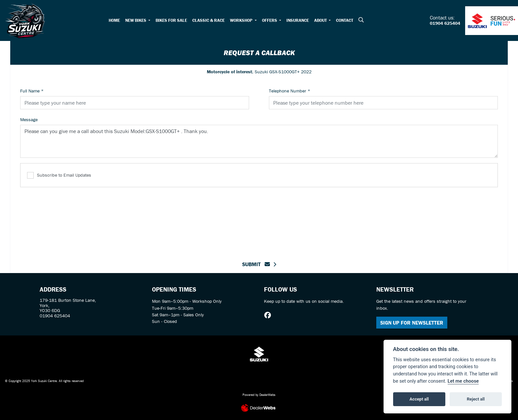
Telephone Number (290, 91)
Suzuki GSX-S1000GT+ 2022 (259, 72)
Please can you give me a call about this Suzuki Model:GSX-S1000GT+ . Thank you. (259, 141)
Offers (270, 20)
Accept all (419, 399)
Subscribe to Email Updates (59, 175)
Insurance (298, 20)
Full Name (32, 91)
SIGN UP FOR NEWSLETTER (412, 323)
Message (29, 120)
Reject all (476, 399)
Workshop (242, 20)
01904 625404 (445, 23)
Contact (345, 20)
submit (256, 264)
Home (114, 20)
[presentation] (259, 220)
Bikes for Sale (171, 20)
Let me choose (463, 381)
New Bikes (136, 20)
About (321, 20)
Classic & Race (208, 20)
